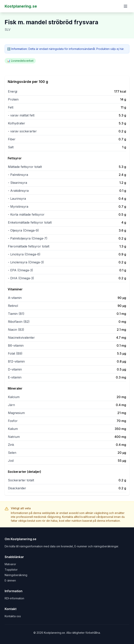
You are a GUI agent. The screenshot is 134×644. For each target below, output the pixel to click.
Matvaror (10, 564)
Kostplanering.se (21, 6)
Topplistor (11, 570)
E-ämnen (10, 580)
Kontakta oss (13, 616)
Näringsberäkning (16, 575)
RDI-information (14, 598)
